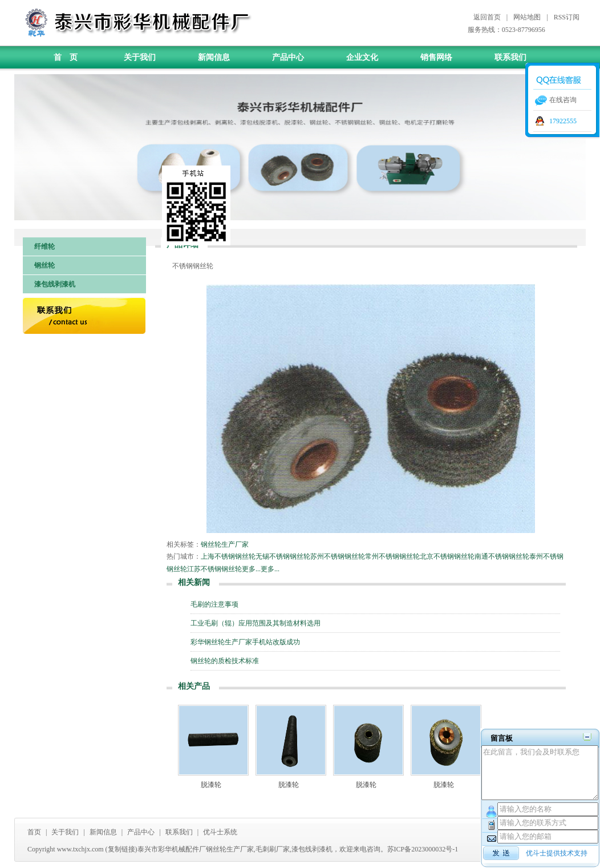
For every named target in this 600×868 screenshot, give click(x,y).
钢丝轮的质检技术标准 (225, 661)
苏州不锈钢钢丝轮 (338, 556)
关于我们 (140, 57)
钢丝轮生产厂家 (225, 544)
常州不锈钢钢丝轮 (392, 556)
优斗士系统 (220, 832)
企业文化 (362, 57)
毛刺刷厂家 (273, 849)
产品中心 (288, 57)
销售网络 (436, 57)
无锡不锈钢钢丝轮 (283, 556)
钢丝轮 (44, 265)
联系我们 (510, 57)
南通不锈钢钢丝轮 (502, 556)
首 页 (66, 57)
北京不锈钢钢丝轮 (447, 556)
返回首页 (487, 17)
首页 (34, 832)
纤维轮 (44, 247)
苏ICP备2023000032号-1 (423, 849)
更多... (251, 569)
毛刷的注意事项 (214, 604)
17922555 (563, 121)
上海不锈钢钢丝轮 (228, 556)
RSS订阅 (567, 17)
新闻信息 (214, 57)
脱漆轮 (211, 785)
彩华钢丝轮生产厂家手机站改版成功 (245, 642)
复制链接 (121, 849)
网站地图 (527, 17)
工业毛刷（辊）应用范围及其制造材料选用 (256, 623)
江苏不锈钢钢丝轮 (214, 569)
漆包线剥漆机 (55, 284)
